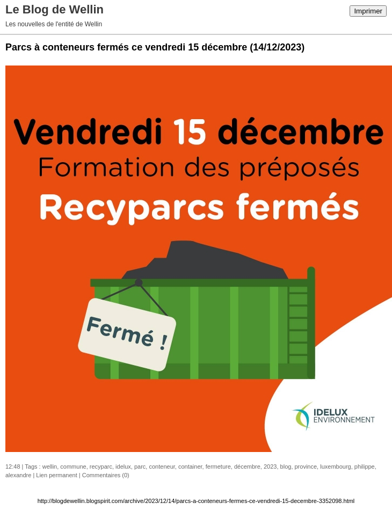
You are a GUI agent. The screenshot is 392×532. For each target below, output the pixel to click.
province (306, 467)
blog (286, 467)
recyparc (101, 467)
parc (140, 467)
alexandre (18, 475)
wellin (50, 467)
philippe (365, 467)
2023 (270, 467)
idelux (123, 467)
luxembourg (335, 467)
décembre (247, 467)
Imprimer (368, 11)
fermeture (218, 467)
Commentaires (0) (106, 475)
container (190, 467)
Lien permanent (56, 475)
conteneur (162, 467)
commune (73, 467)
